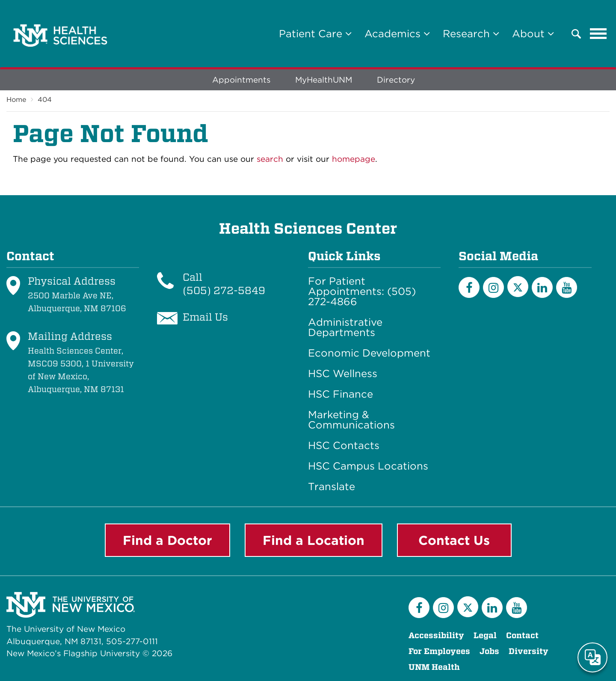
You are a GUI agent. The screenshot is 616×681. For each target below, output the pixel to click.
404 (45, 100)
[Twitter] (518, 287)
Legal (485, 635)
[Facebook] (469, 287)
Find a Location (314, 540)
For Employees (439, 651)
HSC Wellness (343, 374)
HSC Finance (341, 394)
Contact (522, 635)
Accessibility (436, 635)
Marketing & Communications (351, 420)
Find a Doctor (167, 540)
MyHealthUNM (324, 80)
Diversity (529, 651)
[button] (576, 34)
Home (16, 100)
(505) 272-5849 (224, 290)
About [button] (533, 34)
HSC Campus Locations (368, 466)
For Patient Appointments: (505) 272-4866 (362, 291)
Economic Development (369, 353)
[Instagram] (493, 287)
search (270, 159)
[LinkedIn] (542, 287)
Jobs (489, 651)
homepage (354, 159)
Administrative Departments (345, 327)
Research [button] (471, 34)
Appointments (241, 80)
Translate (332, 487)
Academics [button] (397, 34)
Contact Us (454, 540)
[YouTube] (567, 287)
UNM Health (434, 667)
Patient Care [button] (315, 34)
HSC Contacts (344, 446)
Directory (396, 80)
